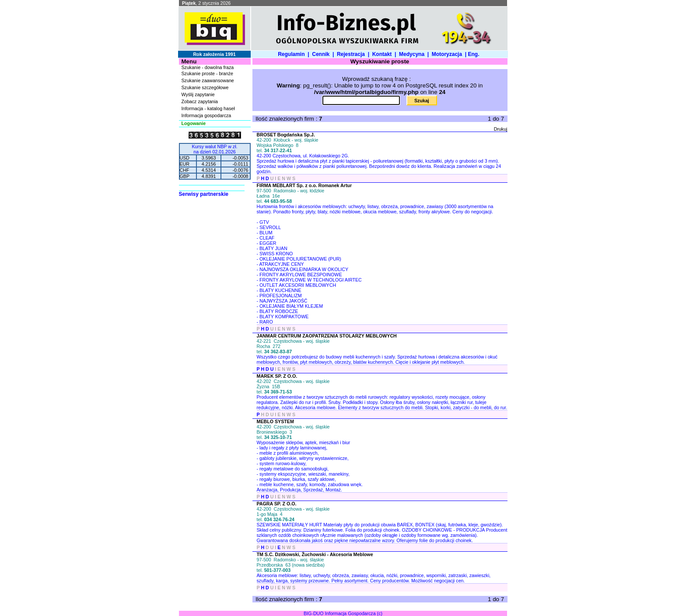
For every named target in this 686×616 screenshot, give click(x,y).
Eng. (475, 54)
